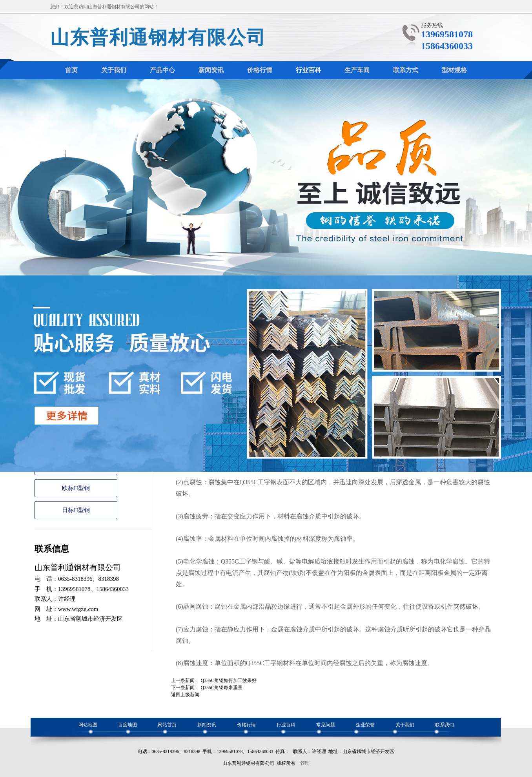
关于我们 (405, 725)
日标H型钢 (76, 510)
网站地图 (88, 725)
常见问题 (326, 725)
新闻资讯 (207, 725)
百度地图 (128, 725)
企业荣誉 (365, 725)
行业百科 (286, 725)
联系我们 (445, 725)
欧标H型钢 (76, 488)
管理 (305, 763)
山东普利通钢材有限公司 (158, 37)
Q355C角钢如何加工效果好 (229, 680)
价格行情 (246, 725)
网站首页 (167, 725)
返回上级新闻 (185, 695)
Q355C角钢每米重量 (221, 688)
